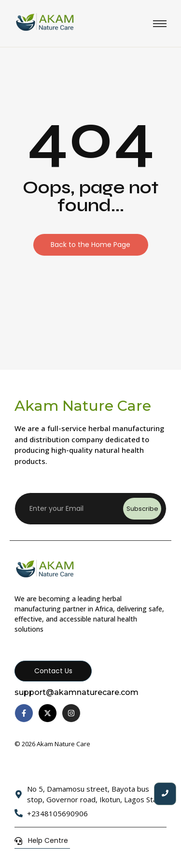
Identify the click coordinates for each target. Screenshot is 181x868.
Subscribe (142, 509)
